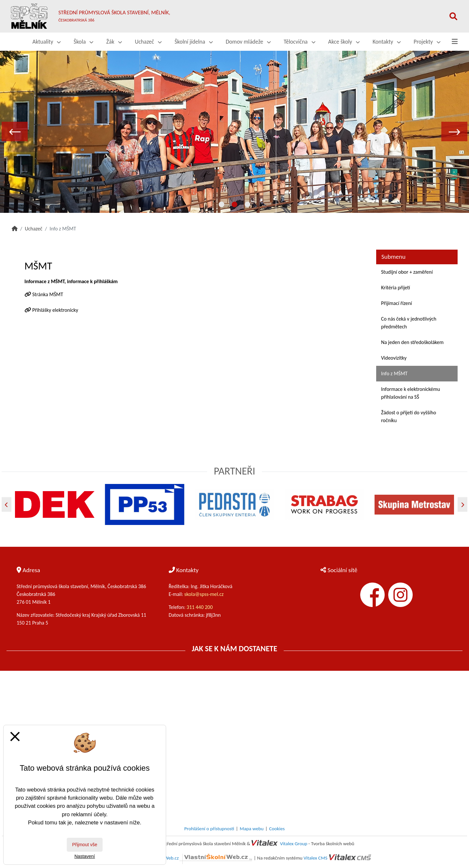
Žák (114, 42)
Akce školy (344, 42)
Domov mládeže (248, 42)
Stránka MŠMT (48, 294)
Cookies (277, 829)
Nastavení (85, 856)
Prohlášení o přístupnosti (209, 829)
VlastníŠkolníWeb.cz (196, 858)
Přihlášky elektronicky (55, 310)
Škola (83, 42)
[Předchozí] (7, 505)
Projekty (427, 42)
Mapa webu (252, 829)
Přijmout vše (85, 845)
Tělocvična (299, 42)
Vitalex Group (294, 844)
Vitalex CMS (315, 858)
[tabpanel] (234, 131)
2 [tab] (234, 205)
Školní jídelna (194, 42)
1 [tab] (221, 205)
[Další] (462, 505)
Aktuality (47, 42)
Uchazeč (148, 42)
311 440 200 (200, 607)
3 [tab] (248, 205)
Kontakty (387, 42)
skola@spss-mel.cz (204, 594)
